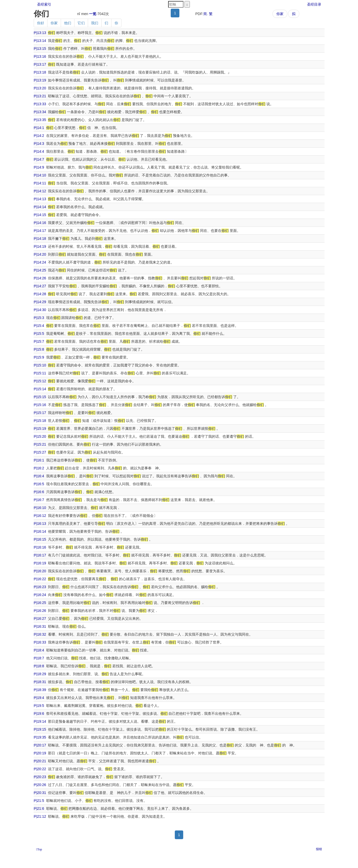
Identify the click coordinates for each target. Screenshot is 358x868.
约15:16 (40, 405)
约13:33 (40, 104)
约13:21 (40, 96)
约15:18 (40, 421)
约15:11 (40, 373)
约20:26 (40, 785)
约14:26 (40, 278)
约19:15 (40, 729)
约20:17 (40, 745)
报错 (319, 849)
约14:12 (40, 191)
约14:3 (39, 144)
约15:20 (40, 436)
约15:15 (40, 397)
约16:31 (40, 626)
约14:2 (39, 136)
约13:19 (40, 80)
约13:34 (40, 112)
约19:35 (40, 737)
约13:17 (40, 64)
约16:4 (39, 476)
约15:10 (40, 365)
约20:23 (40, 777)
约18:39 (40, 690)
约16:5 (39, 484)
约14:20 (40, 254)
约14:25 (40, 270)
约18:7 (39, 658)
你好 (41, 23)
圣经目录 (314, 4)
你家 (280, 14)
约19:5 (39, 706)
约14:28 (40, 294)
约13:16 (40, 56)
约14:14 (40, 207)
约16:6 (39, 492)
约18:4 (39, 650)
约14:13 (40, 199)
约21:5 (39, 801)
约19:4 (39, 698)
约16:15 (40, 539)
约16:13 (40, 524)
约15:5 (39, 334)
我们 (95, 23)
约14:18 (40, 239)
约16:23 (40, 587)
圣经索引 (44, 4)
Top (40, 849)
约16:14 (40, 531)
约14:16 (40, 223)
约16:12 (40, 516)
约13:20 (40, 88)
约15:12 (40, 381)
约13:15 (40, 49)
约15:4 (39, 326)
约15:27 (40, 452)
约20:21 (40, 761)
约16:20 (40, 571)
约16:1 (39, 460)
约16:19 (40, 563)
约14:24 (40, 262)
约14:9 (39, 167)
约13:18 (40, 72)
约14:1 (39, 128)
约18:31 (40, 682)
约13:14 (40, 41)
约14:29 (40, 302)
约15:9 (39, 357)
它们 (81, 23)
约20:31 (40, 793)
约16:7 (39, 500)
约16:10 (40, 508)
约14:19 (40, 246)
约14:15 (40, 215)
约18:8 (39, 666)
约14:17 (40, 231)
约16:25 (40, 603)
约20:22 (40, 769)
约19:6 (39, 714)
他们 (68, 23)
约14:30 (40, 310)
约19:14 (40, 721)
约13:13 (40, 33)
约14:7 (39, 159)
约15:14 (40, 389)
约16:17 (40, 555)
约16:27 (40, 619)
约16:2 (39, 468)
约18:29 (40, 674)
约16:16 (40, 547)
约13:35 (40, 120)
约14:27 (40, 286)
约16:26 (40, 611)
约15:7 (39, 341)
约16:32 (40, 634)
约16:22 (40, 579)
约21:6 (39, 808)
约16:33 (40, 642)
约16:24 (40, 595)
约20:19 (40, 753)
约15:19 (40, 429)
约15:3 (39, 318)
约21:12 (40, 816)
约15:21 (40, 444)
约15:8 (39, 349)
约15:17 (40, 413)
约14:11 (40, 183)
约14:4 (39, 151)
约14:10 (40, 175)
